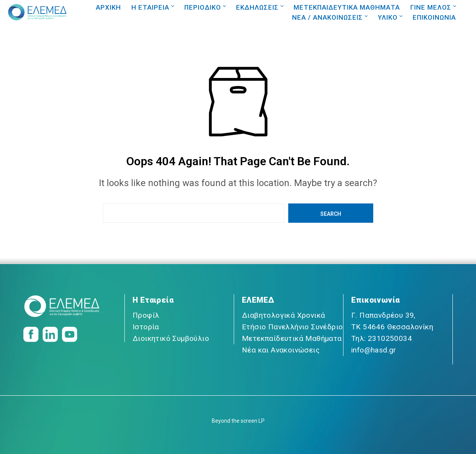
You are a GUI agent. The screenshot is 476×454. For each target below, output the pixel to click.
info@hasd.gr (374, 350)
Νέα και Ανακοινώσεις (281, 350)
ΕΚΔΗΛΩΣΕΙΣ (257, 7)
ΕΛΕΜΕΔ (258, 300)
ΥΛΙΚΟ (388, 17)
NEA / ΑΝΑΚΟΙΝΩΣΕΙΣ (327, 17)
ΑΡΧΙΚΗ (108, 7)
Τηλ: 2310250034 (382, 338)
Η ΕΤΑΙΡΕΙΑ (150, 7)
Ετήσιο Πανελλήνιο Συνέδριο (292, 327)
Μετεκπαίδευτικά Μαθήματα (292, 338)
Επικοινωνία (375, 300)
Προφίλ (146, 315)
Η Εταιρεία (153, 300)
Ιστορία (146, 327)
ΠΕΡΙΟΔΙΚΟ (203, 7)
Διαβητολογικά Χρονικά (283, 315)
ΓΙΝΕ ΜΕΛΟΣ (431, 7)
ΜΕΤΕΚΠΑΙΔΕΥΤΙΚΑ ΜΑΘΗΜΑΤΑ (347, 7)
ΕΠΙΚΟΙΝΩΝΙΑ (434, 17)
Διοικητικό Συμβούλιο (171, 338)
